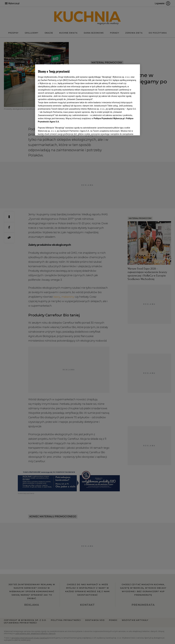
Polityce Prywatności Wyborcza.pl (109, 118)
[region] (88, 100)
